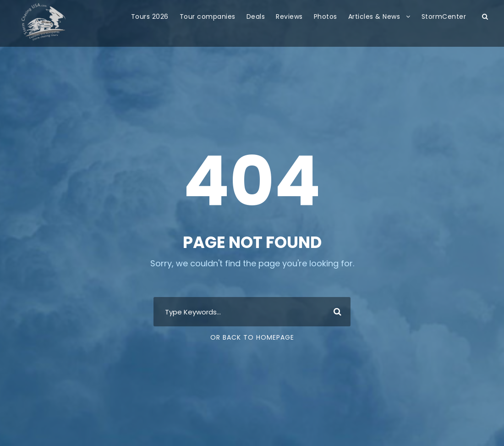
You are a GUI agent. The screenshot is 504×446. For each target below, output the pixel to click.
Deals (256, 17)
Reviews (289, 17)
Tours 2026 (150, 17)
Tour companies (208, 17)
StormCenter (444, 17)
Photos (326, 17)
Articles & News (374, 17)
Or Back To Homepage (252, 337)
